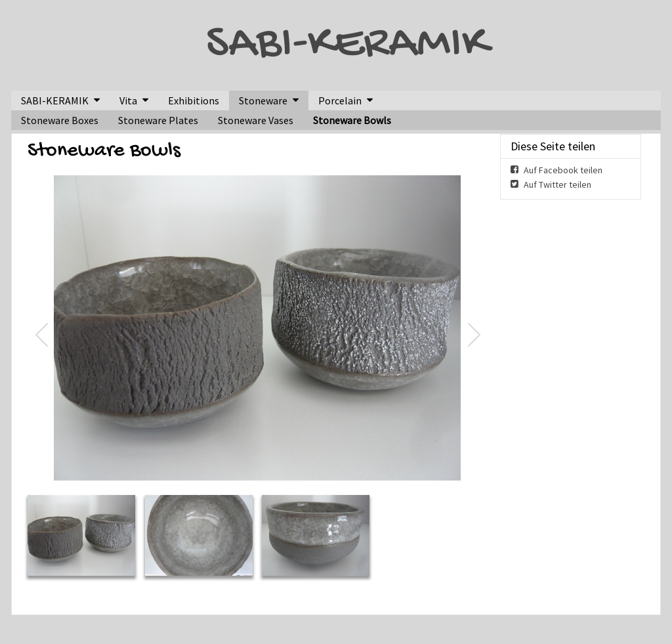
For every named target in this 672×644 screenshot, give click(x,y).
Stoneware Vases (256, 120)
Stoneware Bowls (352, 120)
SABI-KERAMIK (347, 45)
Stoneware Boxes (60, 120)
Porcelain (340, 100)
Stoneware (263, 100)
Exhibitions (194, 100)
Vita (128, 100)
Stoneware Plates (158, 120)
